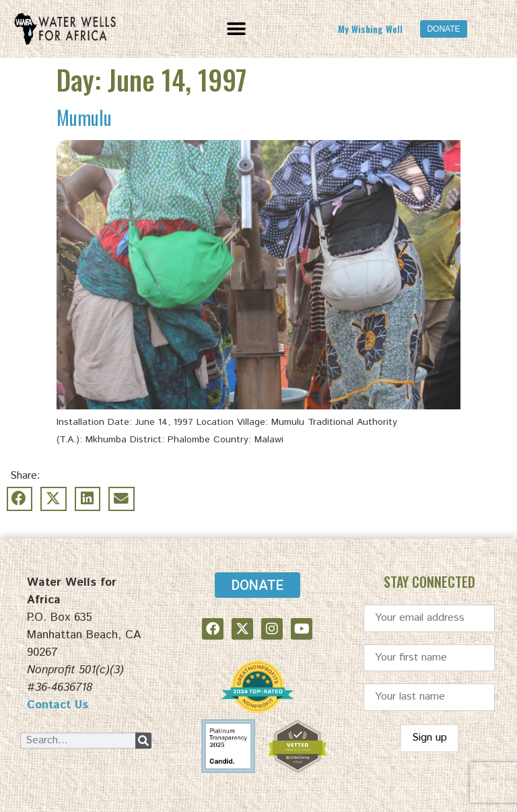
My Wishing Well (370, 29)
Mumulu (84, 117)
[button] (237, 29)
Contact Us (58, 705)
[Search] (143, 741)
